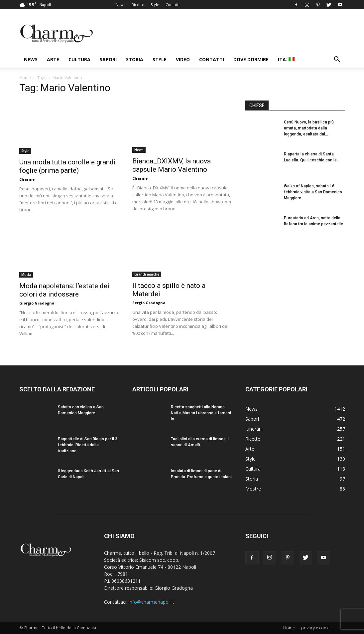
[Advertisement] (295, 296)
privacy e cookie (316, 628)
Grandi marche (147, 274)
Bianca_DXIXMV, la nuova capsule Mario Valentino (172, 165)
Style (155, 4)
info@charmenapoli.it (151, 602)
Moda (26, 275)
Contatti (173, 4)
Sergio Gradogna (149, 303)
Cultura (79, 59)
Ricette (138, 4)
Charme (27, 179)
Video (183, 59)
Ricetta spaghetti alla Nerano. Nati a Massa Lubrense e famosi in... (201, 413)
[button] (337, 60)
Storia (135, 59)
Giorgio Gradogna (37, 303)
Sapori (108, 59)
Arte (53, 59)
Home (25, 78)
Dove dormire (251, 59)
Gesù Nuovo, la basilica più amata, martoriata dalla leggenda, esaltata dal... (309, 128)
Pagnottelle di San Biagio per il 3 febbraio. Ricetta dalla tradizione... (88, 445)
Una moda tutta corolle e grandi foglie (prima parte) (67, 166)
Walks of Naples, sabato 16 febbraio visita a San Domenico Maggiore (313, 192)
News (121, 4)
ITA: (286, 59)
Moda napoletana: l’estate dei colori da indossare (64, 290)
